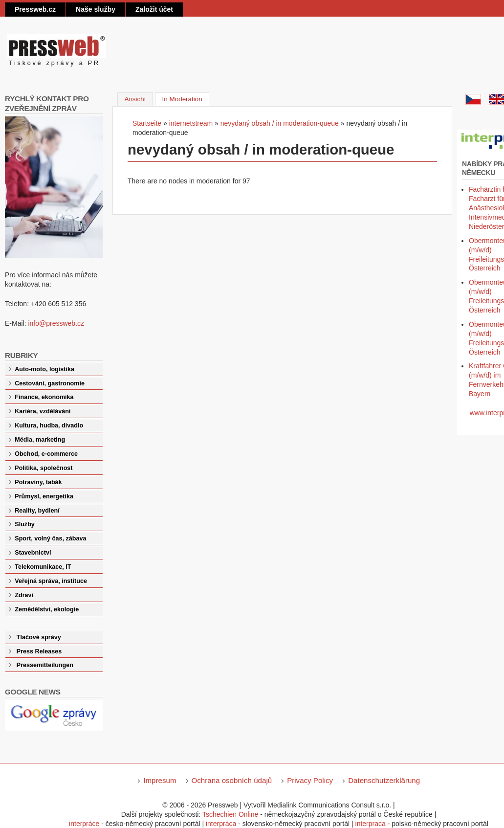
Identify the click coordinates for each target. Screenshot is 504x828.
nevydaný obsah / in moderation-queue (280, 123)
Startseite (147, 123)
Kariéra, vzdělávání (43, 411)
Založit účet (154, 9)
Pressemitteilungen (45, 665)
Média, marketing (40, 440)
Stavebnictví (33, 553)
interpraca (371, 824)
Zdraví (24, 595)
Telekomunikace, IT (43, 567)
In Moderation (186, 98)
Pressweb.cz (35, 9)
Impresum (160, 780)
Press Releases (39, 651)
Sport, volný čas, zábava (50, 538)
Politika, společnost (44, 468)
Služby (25, 524)
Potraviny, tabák (38, 482)
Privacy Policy (310, 780)
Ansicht (135, 99)
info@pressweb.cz (56, 323)
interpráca (221, 824)
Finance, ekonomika (44, 397)
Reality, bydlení (37, 511)
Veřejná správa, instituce (51, 581)
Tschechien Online (230, 814)
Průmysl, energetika (44, 496)
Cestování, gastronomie (50, 383)
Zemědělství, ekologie (47, 609)
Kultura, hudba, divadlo (49, 425)
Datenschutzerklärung (384, 780)
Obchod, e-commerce (46, 454)
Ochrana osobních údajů (232, 780)
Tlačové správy (39, 637)
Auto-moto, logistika (44, 369)
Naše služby (96, 9)
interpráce (84, 824)
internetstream (191, 123)
